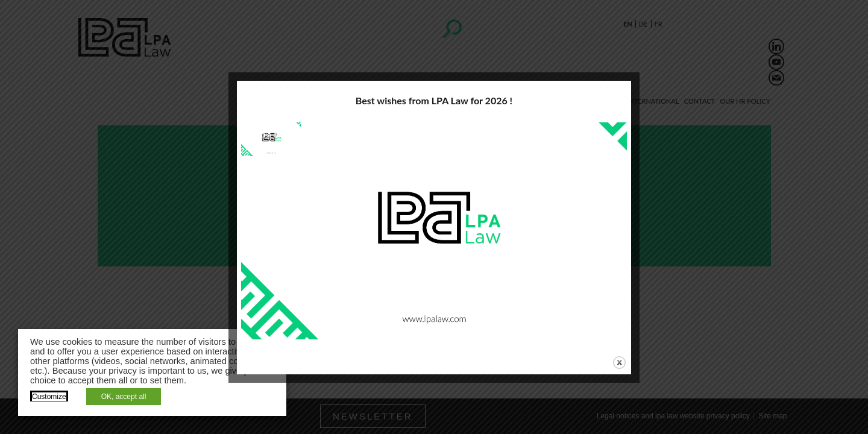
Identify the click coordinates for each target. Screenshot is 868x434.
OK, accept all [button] (124, 397)
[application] (434, 231)
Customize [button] (49, 397)
